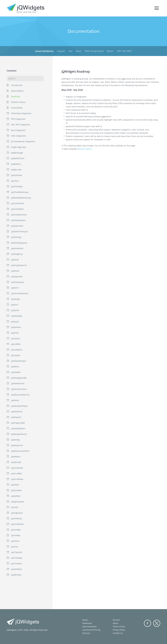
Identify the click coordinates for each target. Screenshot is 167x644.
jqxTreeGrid (17, 552)
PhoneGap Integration (21, 113)
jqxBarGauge (17, 153)
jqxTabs (15, 507)
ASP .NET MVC (124, 51)
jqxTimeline (17, 563)
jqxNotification (18, 383)
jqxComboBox (17, 209)
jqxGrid (15, 305)
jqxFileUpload (17, 282)
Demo (85, 620)
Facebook (147, 623)
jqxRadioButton (18, 428)
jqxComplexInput (19, 215)
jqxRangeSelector (19, 434)
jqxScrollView (17, 479)
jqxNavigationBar (19, 378)
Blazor (110, 51)
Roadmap (16, 96)
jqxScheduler (17, 468)
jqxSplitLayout (18, 502)
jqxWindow (16, 575)
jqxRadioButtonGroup (21, 198)
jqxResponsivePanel (20, 451)
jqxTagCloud (17, 513)
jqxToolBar (16, 530)
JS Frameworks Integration (23, 141)
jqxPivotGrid (17, 412)
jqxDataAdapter (18, 220)
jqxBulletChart (18, 158)
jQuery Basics (17, 91)
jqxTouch (15, 541)
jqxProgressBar (18, 423)
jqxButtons (16, 164)
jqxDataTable (17, 226)
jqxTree (15, 547)
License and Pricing (91, 630)
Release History (18, 102)
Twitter (157, 623)
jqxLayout (16, 338)
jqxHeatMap (17, 316)
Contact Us (118, 633)
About (116, 623)
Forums (116, 620)
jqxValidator (17, 569)
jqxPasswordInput (19, 406)
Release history (85, 149)
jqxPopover (16, 417)
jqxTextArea (17, 518)
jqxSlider (15, 485)
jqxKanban (16, 327)
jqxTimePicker (18, 524)
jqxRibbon (16, 457)
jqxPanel (15, 400)
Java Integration (18, 130)
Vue (71, 51)
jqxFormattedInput (20, 293)
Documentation (89, 626)
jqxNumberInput (19, 389)
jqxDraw (15, 260)
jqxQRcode (16, 462)
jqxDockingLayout (19, 243)
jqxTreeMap (17, 558)
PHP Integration (18, 119)
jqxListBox (16, 344)
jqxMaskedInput (19, 361)
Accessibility (17, 108)
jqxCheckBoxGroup (20, 192)
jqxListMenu (17, 350)
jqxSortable (16, 490)
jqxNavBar (16, 372)
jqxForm (15, 288)
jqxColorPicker (18, 203)
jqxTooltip (16, 535)
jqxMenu (15, 367)
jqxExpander (17, 276)
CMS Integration (19, 136)
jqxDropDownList (19, 265)
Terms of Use (119, 626)
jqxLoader (16, 355)
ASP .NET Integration (21, 125)
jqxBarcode (16, 170)
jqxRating (15, 440)
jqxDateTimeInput (19, 231)
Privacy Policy (119, 630)
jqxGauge (15, 299)
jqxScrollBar (17, 473)
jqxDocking (16, 237)
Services (86, 633)
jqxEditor (15, 271)
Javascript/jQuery (45, 51)
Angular (61, 51)
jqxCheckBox (17, 186)
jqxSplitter (16, 496)
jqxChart (15, 181)
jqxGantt (15, 310)
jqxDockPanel (17, 248)
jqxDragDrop (17, 254)
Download (87, 623)
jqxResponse (17, 445)
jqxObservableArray (20, 395)
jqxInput (15, 322)
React (79, 51)
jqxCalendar (17, 175)
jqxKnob (15, 333)
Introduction (17, 85)
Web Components (94, 51)
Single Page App (19, 147)
